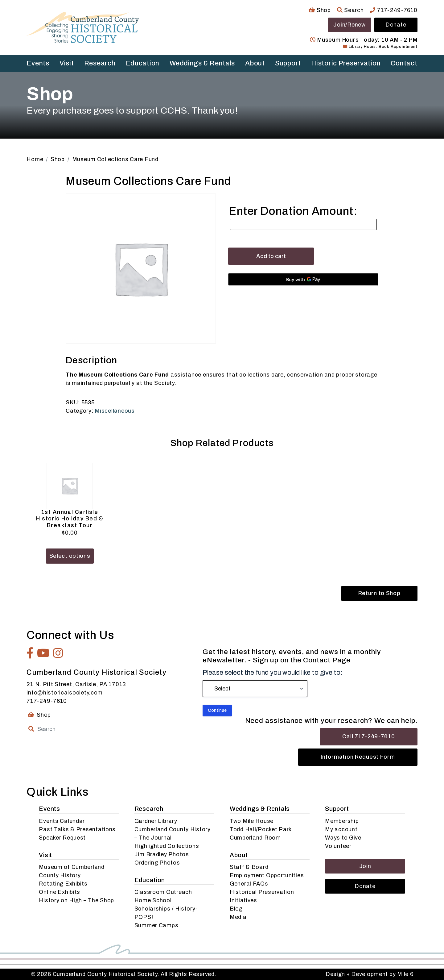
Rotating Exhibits (63, 884)
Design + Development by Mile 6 (370, 974)
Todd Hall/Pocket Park (261, 829)
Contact (404, 63)
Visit (67, 63)
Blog (236, 909)
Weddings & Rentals (202, 63)
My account (341, 829)
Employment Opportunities (267, 875)
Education (143, 63)
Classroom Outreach (163, 892)
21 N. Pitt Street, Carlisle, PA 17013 (76, 684)
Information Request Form (358, 757)
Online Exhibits (60, 892)
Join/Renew (349, 25)
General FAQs (249, 884)
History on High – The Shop (76, 900)
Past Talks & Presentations (77, 829)
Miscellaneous (115, 411)
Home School (153, 900)
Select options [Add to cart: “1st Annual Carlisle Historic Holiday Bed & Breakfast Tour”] (70, 556)
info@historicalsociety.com (65, 693)
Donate (396, 25)
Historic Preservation (346, 63)
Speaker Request (62, 838)
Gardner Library (156, 821)
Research (100, 63)
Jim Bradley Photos (162, 854)
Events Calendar (62, 821)
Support (288, 63)
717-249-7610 (393, 10)
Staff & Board (249, 867)
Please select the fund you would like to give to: (272, 673)
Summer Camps (156, 925)
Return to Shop (379, 593)
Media (238, 917)
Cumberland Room (255, 838)
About (255, 63)
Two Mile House (252, 821)
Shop (320, 10)
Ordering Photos (157, 863)
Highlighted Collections (167, 846)
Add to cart (271, 256)
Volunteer (338, 846)
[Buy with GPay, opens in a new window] (303, 279)
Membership (342, 821)
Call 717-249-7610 (368, 736)
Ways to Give (343, 838)
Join (365, 866)
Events (38, 63)
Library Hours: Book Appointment (380, 47)
